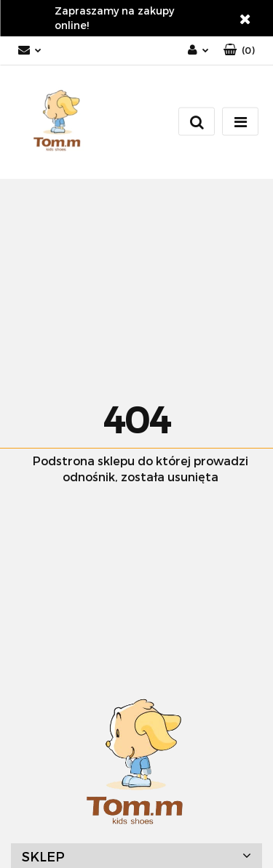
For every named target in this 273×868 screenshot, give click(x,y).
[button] (239, 51)
